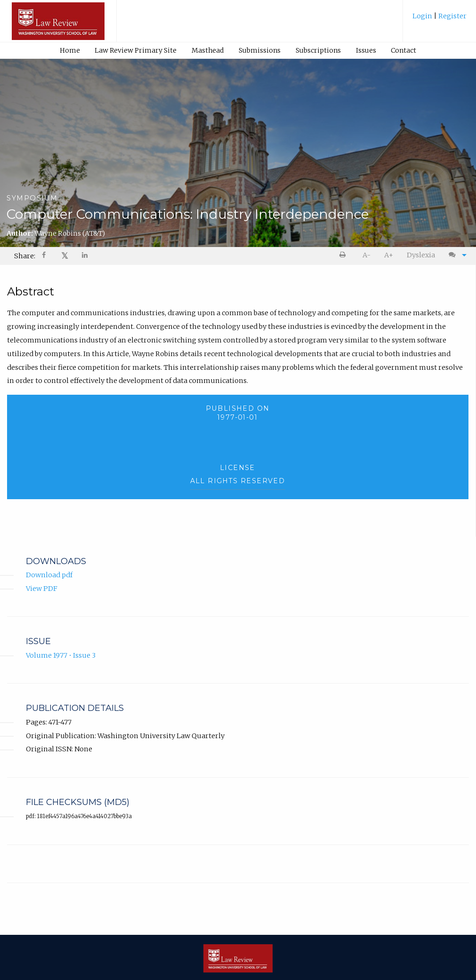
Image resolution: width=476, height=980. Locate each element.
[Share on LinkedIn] (85, 256)
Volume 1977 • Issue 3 (61, 655)
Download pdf (49, 575)
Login (423, 16)
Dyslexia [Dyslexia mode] (421, 255)
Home (70, 50)
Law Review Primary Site (136, 50)
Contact (403, 50)
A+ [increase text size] (389, 255)
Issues (366, 50)
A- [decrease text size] (367, 255)
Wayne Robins (70, 233)
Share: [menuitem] (25, 256)
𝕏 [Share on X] (65, 256)
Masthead (208, 50)
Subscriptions (318, 50)
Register (452, 16)
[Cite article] (455, 255)
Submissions (260, 50)
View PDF (42, 589)
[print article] (344, 255)
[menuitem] (440, 20)
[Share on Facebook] (45, 256)
